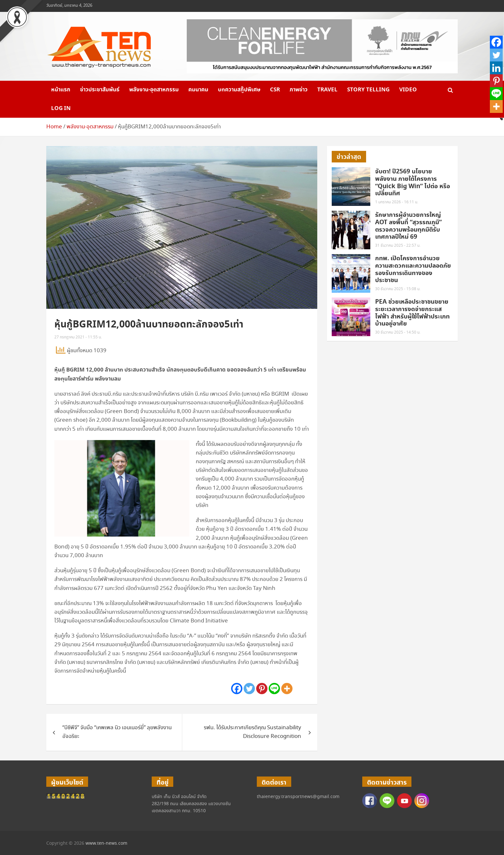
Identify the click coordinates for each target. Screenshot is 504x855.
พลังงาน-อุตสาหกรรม (154, 90)
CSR (275, 90)
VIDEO (408, 90)
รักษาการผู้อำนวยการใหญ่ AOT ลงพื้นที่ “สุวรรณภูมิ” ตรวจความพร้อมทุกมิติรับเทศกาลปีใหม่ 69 (408, 226)
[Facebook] (237, 689)
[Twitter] (249, 689)
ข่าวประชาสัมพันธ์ (100, 90)
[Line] (274, 689)
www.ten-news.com (106, 843)
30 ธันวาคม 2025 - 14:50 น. (398, 332)
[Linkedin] (496, 68)
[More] (287, 689)
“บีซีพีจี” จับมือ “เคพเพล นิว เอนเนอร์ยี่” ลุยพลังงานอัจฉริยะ (117, 732)
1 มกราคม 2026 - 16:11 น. (397, 202)
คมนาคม (198, 90)
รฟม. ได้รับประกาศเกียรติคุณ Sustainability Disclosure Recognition (252, 732)
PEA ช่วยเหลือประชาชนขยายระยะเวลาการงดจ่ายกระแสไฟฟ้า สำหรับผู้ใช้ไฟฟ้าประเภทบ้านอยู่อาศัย (412, 313)
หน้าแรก (61, 90)
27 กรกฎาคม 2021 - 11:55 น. (78, 337)
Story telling (368, 90)
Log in (61, 108)
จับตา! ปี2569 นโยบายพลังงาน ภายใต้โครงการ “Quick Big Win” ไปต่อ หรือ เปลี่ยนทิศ (413, 183)
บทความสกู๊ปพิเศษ (239, 90)
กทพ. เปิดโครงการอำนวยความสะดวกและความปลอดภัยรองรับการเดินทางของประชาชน (413, 269)
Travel (327, 90)
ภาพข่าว (299, 90)
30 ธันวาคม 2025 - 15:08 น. (398, 289)
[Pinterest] (262, 689)
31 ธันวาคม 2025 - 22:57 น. (398, 246)
